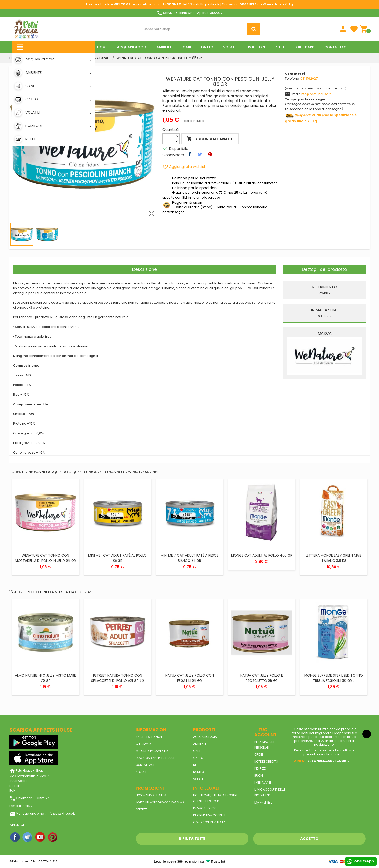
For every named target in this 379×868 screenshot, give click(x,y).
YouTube (40, 837)
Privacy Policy (204, 808)
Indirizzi (260, 769)
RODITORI (200, 772)
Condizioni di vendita (209, 822)
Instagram (66, 837)
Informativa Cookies (209, 815)
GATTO (198, 758)
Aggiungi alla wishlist (184, 166)
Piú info (297, 761)
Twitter (28, 837)
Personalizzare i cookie (327, 761)
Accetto (309, 839)
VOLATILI (199, 779)
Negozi (141, 772)
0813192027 (309, 78)
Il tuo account (265, 732)
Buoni (259, 776)
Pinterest (53, 837)
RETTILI (198, 765)
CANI (197, 751)
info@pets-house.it (316, 94)
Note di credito (266, 761)
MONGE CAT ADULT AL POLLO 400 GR (262, 555)
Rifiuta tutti (192, 839)
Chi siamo (143, 744)
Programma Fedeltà (151, 795)
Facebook (15, 837)
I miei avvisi (263, 783)
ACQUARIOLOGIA (205, 737)
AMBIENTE (200, 744)
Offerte (141, 809)
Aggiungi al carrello (210, 139)
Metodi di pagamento (152, 751)
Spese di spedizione (149, 737)
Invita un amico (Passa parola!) (160, 802)
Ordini (259, 754)
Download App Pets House (155, 758)
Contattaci (145, 765)
